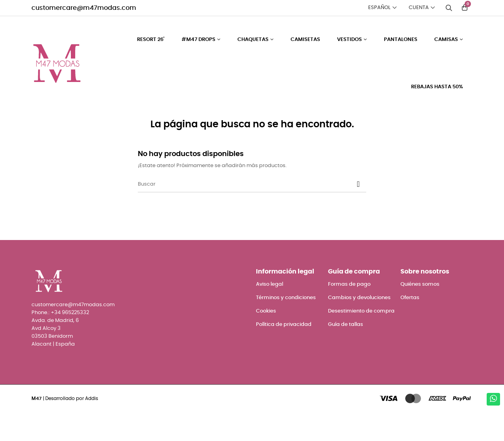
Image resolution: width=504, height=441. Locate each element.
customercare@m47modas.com (84, 8)
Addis (92, 427)
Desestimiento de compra (361, 340)
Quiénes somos (420, 313)
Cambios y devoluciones (359, 326)
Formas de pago (349, 313)
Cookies (266, 340)
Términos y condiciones (286, 326)
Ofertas (410, 326)
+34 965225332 (70, 341)
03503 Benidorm (52, 365)
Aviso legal (270, 313)
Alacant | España (53, 373)
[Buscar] (252, 213)
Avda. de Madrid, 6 (55, 349)
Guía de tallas (346, 353)
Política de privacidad (284, 353)
